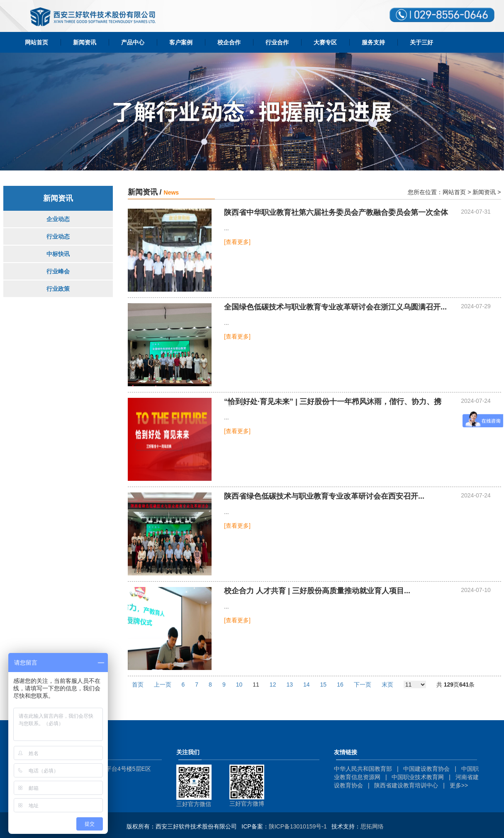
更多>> (459, 785)
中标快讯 (58, 254)
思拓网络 (372, 826)
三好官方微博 (247, 804)
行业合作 (277, 42)
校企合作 (229, 42)
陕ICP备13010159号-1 (298, 826)
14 (307, 685)
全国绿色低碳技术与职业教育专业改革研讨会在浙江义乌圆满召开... (335, 307)
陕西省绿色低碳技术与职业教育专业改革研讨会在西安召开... (324, 496)
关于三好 (421, 42)
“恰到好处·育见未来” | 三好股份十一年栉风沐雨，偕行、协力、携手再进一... (333, 402)
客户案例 (181, 42)
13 (290, 685)
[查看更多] (237, 242)
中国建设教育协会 (426, 769)
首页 (138, 685)
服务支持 (373, 42)
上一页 (163, 685)
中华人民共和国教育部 (363, 769)
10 (239, 685)
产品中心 (133, 42)
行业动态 (58, 236)
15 (324, 685)
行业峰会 (58, 271)
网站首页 (37, 42)
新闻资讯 (85, 42)
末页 (387, 685)
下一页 (363, 685)
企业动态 (58, 219)
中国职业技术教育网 (418, 777)
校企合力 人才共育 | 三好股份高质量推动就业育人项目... (317, 591)
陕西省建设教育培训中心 (406, 785)
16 (340, 685)
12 (273, 685)
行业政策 (58, 289)
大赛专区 (325, 42)
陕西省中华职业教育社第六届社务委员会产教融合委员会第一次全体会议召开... (336, 213)
